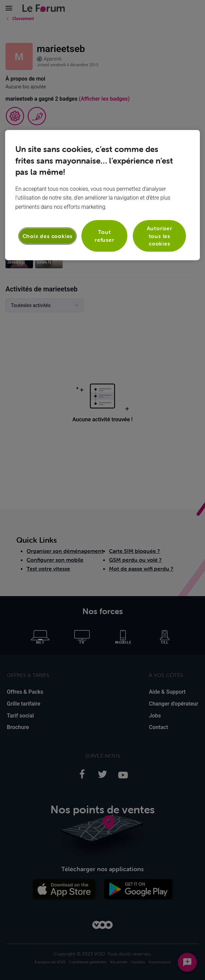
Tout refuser (105, 236)
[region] (102, 195)
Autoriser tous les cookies (160, 236)
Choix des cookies (48, 236)
